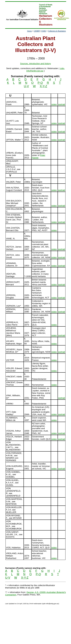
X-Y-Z (43, 86)
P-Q (40, 83)
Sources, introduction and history (35, 64)
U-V (26, 86)
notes (54, 104)
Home (29, 31)
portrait (62, 104)
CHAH (44, 31)
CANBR (37, 31)
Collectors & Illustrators (57, 31)
